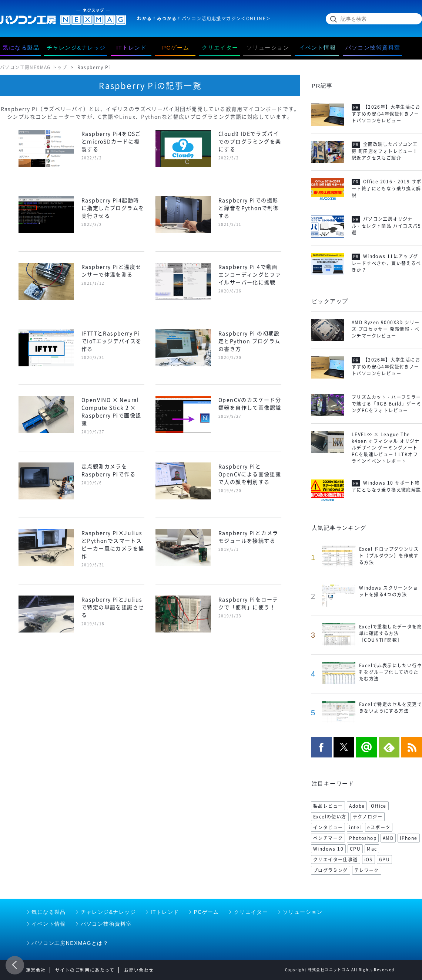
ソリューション (303, 912)
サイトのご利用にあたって (85, 970)
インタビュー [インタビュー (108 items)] (328, 827)
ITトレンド (165, 912)
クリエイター (251, 912)
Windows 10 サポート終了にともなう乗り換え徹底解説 (386, 486)
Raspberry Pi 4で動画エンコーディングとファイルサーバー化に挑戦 (250, 274)
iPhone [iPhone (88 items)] (408, 838)
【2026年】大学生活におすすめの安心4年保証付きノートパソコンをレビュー (386, 114)
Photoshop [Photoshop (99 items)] (363, 838)
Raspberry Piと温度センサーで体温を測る (111, 270)
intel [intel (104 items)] (355, 827)
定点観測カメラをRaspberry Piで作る (108, 470)
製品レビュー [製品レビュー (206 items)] (328, 806)
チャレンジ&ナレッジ (108, 912)
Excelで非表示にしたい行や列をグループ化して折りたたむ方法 (391, 672)
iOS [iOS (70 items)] (369, 859)
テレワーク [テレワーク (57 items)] (367, 870)
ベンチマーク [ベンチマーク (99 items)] (328, 838)
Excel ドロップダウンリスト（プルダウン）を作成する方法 (389, 556)
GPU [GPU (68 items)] (384, 859)
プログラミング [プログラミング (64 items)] (331, 870)
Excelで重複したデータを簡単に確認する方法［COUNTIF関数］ (391, 633)
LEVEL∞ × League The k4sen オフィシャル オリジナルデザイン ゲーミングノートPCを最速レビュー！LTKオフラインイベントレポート (386, 448)
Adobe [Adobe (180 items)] (357, 806)
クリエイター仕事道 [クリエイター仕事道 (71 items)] (336, 859)
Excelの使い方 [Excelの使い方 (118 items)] (330, 817)
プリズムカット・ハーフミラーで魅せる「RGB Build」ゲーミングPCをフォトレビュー (386, 404)
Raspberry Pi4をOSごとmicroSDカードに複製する (111, 141)
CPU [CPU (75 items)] (355, 849)
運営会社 (36, 970)
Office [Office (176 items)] (379, 806)
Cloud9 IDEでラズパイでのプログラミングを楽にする (250, 141)
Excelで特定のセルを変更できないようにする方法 (391, 708)
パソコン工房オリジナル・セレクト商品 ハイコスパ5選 (386, 226)
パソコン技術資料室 (106, 924)
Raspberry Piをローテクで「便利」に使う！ (248, 603)
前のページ (15, 965)
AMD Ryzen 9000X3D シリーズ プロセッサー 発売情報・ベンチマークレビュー (386, 329)
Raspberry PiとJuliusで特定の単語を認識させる (113, 607)
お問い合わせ (139, 970)
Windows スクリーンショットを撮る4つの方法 (388, 591)
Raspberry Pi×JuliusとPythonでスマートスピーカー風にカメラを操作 (113, 544)
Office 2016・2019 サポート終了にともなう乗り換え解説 (386, 189)
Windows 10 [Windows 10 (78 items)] (328, 849)
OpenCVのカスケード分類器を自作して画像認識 (250, 403)
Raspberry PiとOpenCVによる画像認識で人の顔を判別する (250, 474)
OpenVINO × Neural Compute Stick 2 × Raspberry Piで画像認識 (111, 411)
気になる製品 (48, 912)
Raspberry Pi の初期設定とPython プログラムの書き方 (249, 341)
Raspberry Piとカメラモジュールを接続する (248, 537)
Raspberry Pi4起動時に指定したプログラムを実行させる (113, 208)
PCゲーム (206, 912)
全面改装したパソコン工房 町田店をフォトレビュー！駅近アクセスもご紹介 (385, 151)
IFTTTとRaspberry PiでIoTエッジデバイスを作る (112, 341)
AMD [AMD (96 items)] (388, 838)
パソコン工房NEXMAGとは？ (70, 943)
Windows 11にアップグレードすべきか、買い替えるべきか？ (386, 263)
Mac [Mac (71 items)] (372, 849)
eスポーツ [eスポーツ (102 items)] (379, 827)
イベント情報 (48, 924)
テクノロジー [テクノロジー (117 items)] (368, 817)
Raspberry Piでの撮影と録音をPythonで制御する (249, 208)
